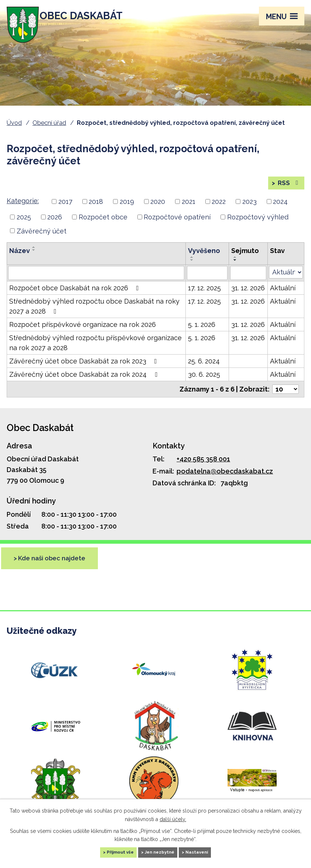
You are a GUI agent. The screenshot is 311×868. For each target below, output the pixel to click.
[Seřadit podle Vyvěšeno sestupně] (192, 269)
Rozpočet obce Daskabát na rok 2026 (76, 297)
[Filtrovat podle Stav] (286, 281)
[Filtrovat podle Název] (96, 282)
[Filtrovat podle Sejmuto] (248, 282)
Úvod (14, 123)
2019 (127, 211)
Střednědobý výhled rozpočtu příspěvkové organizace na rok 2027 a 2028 (95, 352)
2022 (219, 211)
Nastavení (213, 851)
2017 (65, 211)
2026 (55, 226)
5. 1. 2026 (202, 334)
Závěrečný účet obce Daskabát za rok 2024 (85, 384)
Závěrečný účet (42, 240)
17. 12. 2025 (204, 297)
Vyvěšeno (204, 260)
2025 (24, 226)
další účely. (173, 817)
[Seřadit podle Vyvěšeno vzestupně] (192, 266)
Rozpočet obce (103, 226)
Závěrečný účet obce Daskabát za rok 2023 (85, 370)
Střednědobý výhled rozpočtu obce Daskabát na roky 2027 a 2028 (94, 315)
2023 (250, 211)
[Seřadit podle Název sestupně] (34, 259)
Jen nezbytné (160, 851)
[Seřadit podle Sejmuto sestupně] (235, 269)
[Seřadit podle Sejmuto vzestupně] (235, 266)
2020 (158, 211)
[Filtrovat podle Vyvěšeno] (207, 282)
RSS (288, 187)
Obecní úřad (49, 123)
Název (20, 260)
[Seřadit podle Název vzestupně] (34, 256)
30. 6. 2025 (204, 384)
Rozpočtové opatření (177, 226)
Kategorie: (23, 210)
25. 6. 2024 (204, 370)
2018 (96, 211)
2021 (189, 211)
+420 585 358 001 (203, 468)
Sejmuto (245, 260)
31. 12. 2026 (248, 297)
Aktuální (283, 297)
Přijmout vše (105, 851)
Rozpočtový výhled (258, 226)
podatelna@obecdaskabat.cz (225, 480)
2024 (280, 211)
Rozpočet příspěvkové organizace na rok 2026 (83, 334)
